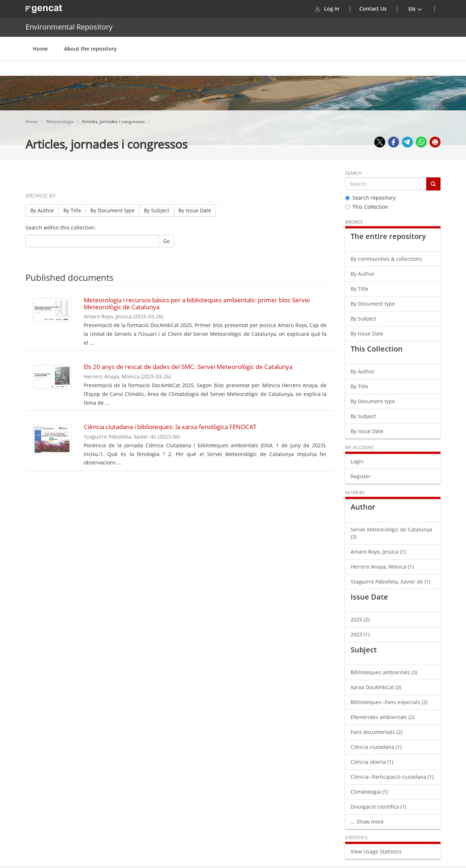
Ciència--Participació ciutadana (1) (392, 777)
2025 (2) (360, 619)
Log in (336, 8)
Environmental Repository (69, 27)
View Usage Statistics (376, 851)
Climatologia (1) (369, 792)
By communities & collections (386, 259)
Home (40, 49)
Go (166, 241)
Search (354, 173)
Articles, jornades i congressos (114, 121)
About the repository (90, 49)
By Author (42, 210)
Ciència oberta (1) (372, 762)
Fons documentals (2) (376, 732)
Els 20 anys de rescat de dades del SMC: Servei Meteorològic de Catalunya (188, 367)
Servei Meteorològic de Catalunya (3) (391, 533)
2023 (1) (360, 634)
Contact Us (373, 9)
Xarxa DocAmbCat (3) (376, 687)
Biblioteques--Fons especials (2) (389, 702)
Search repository (370, 198)
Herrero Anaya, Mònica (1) (382, 567)
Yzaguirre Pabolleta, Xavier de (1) (390, 582)
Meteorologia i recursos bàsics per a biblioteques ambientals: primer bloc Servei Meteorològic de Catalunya (197, 303)
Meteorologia (60, 121)
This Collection (367, 207)
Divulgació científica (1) (378, 807)
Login (357, 461)
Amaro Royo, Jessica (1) (378, 552)
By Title (72, 210)
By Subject (157, 210)
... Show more (367, 822)
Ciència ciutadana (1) (376, 747)
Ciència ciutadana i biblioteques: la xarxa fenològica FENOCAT (170, 427)
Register (361, 476)
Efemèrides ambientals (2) (382, 717)
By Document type (112, 210)
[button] (415, 9)
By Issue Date (195, 210)
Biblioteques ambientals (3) (384, 672)
